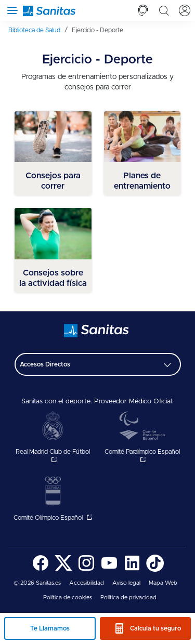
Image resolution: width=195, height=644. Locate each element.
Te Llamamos (50, 628)
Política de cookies (68, 597)
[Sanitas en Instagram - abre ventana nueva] (86, 570)
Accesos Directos (45, 364)
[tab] (143, 10)
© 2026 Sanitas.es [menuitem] (37, 583)
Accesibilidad (87, 583)
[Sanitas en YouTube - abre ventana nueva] (109, 570)
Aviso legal (126, 583)
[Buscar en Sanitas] (164, 10)
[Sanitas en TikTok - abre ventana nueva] (155, 570)
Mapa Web (163, 583)
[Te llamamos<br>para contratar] (143, 10)
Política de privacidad (128, 597)
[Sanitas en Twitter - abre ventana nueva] (63, 570)
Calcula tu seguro (155, 628)
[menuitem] (38, 30)
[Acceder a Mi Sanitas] (185, 10)
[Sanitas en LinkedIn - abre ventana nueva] (132, 570)
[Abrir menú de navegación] (10, 10)
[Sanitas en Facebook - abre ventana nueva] (41, 570)
